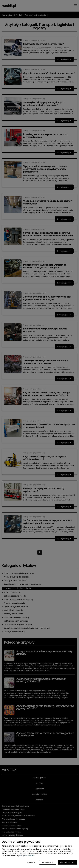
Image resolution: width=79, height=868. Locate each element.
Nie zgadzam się (48, 862)
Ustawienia (31, 862)
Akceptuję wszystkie (68, 862)
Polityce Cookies (27, 855)
